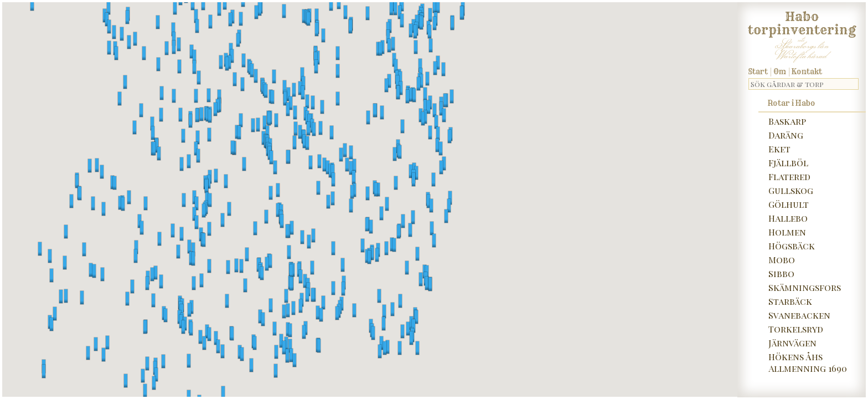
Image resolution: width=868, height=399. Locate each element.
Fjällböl (788, 163)
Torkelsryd (796, 329)
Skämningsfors (805, 287)
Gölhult (789, 204)
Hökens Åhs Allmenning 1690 (808, 362)
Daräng (786, 135)
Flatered (789, 177)
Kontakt (807, 71)
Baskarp (787, 121)
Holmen (787, 232)
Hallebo (788, 218)
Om (780, 71)
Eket (779, 149)
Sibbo (781, 273)
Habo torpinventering (802, 21)
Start (758, 71)
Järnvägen (792, 343)
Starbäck (790, 301)
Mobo (782, 260)
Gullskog (791, 190)
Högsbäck (792, 246)
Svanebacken (799, 315)
